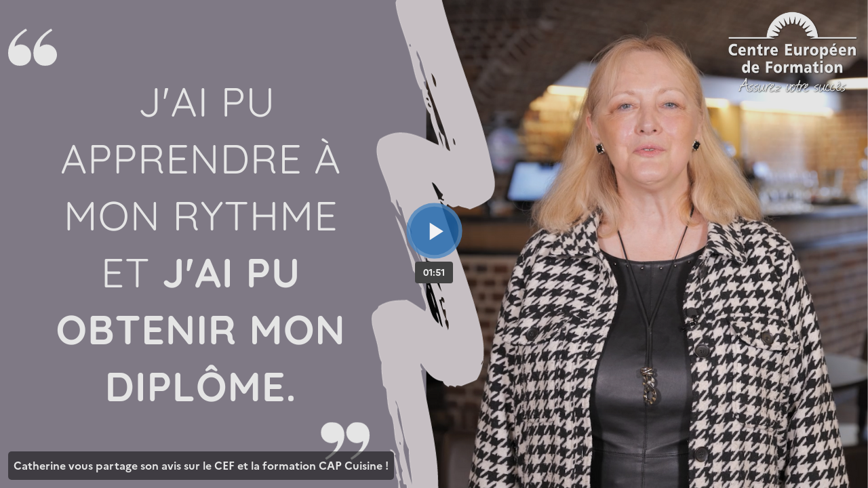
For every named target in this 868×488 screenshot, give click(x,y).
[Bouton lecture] (434, 231)
